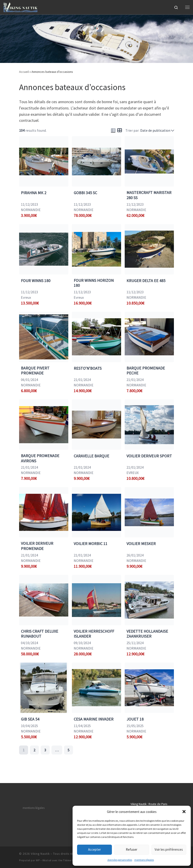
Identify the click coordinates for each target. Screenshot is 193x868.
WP (38, 860)
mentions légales (144, 860)
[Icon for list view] (113, 130)
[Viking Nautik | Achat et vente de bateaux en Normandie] (20, 7)
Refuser (132, 849)
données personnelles (120, 860)
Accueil (24, 72)
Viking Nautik (40, 854)
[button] (184, 812)
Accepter (94, 849)
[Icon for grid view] (120, 130)
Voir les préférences (169, 849)
